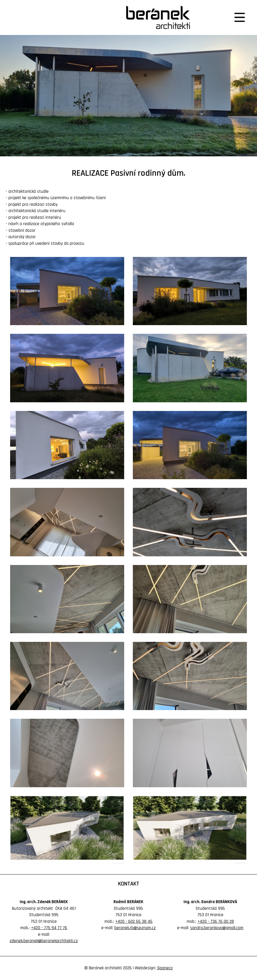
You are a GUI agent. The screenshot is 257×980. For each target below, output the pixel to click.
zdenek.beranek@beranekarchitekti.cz (44, 941)
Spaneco (165, 968)
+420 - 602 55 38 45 (134, 921)
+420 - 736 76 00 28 (216, 921)
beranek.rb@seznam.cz (135, 928)
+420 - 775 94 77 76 (49, 928)
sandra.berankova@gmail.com (217, 928)
